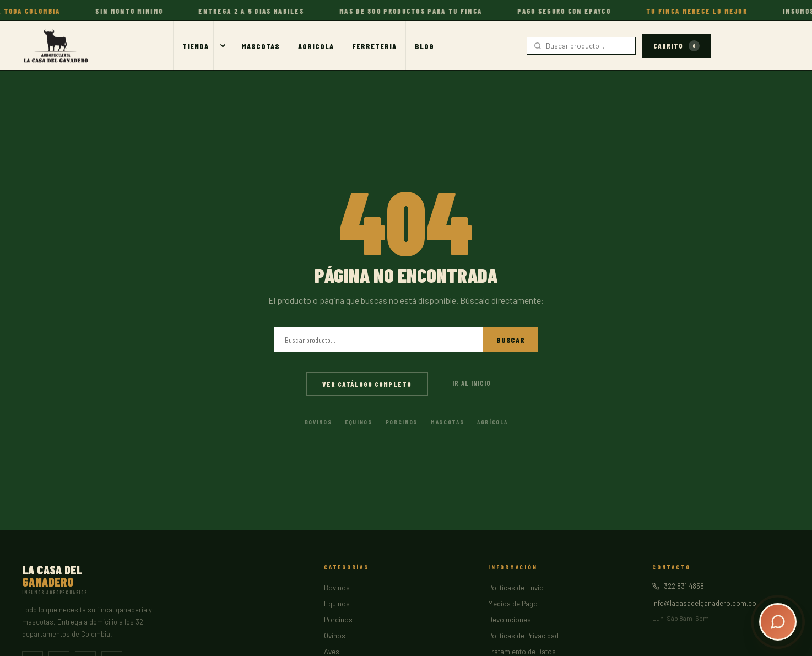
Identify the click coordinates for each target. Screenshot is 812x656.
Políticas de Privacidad (523, 636)
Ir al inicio (472, 383)
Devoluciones (510, 620)
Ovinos (335, 636)
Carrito (676, 46)
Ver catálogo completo (367, 384)
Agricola (316, 46)
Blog (424, 46)
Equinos (359, 422)
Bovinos (318, 422)
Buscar (511, 340)
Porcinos (402, 422)
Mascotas (261, 46)
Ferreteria (374, 46)
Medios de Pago (513, 604)
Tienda (196, 46)
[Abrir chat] (778, 622)
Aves (332, 652)
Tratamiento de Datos (522, 652)
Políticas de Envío (516, 588)
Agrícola (492, 422)
